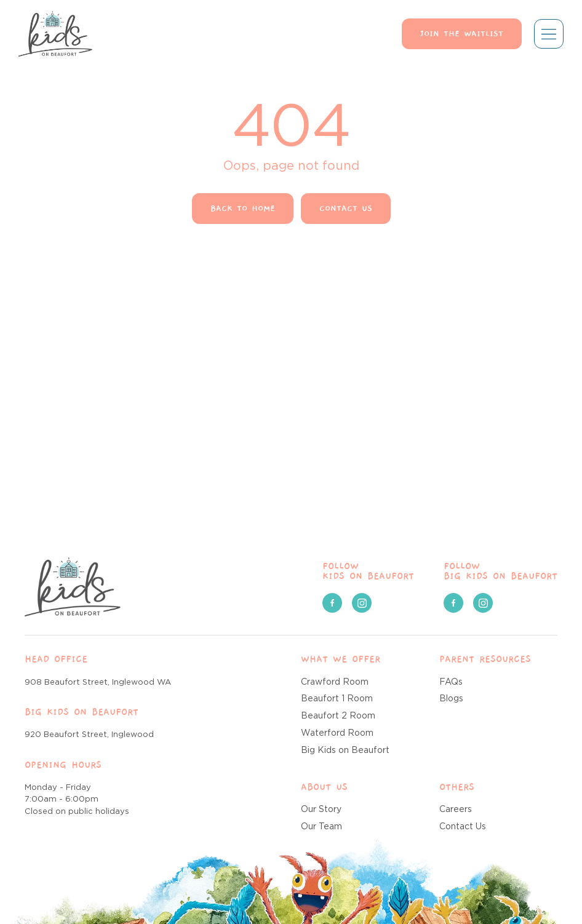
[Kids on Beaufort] (73, 587)
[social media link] (332, 603)
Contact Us (463, 827)
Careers (456, 810)
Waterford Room (337, 733)
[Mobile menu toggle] (549, 34)
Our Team (321, 827)
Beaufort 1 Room (337, 699)
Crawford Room (335, 682)
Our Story (321, 810)
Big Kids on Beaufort (345, 751)
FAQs (451, 682)
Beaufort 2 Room (338, 716)
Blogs (451, 699)
